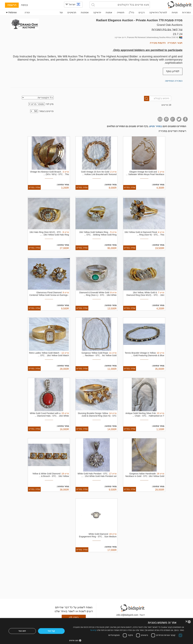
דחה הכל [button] (22, 631)
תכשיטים (72, 12)
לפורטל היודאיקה (158, 12)
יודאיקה (97, 12)
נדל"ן (131, 12)
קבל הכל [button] (51, 631)
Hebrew (11, 12)
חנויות (175, 12)
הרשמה (12, 5)
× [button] (187, 622)
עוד (61, 12)
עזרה (27, 12)
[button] (127, 640)
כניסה (24, 5)
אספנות (85, 12)
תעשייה (121, 12)
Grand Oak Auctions (170, 25)
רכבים (142, 12)
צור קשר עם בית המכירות (167, 29)
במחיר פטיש (156, 126)
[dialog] (96, 631)
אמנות (109, 12)
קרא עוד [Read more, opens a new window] (93, 630)
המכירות (186, 12)
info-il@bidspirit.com (127, 615)
